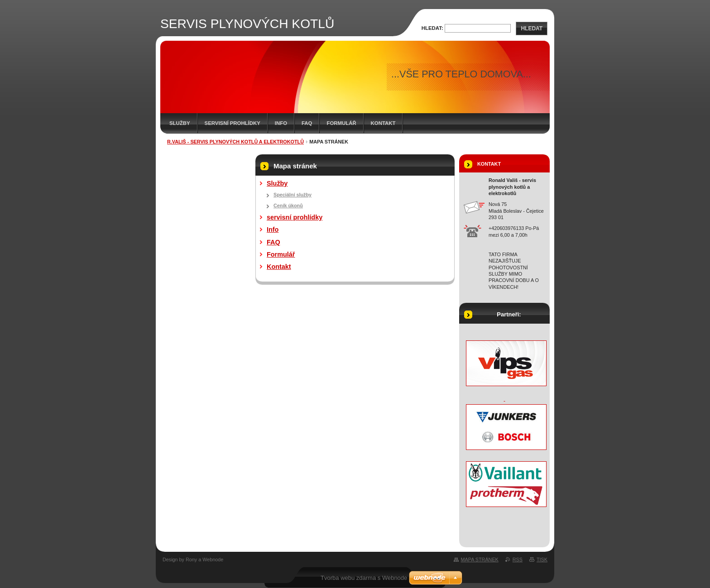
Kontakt (383, 123)
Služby (180, 123)
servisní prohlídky (233, 123)
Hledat (532, 29)
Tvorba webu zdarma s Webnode (364, 578)
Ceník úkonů (288, 206)
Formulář (341, 123)
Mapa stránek (480, 559)
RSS (518, 559)
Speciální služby (293, 195)
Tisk (542, 559)
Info (281, 123)
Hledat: (432, 28)
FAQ (307, 123)
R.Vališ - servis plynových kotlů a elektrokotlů (235, 142)
